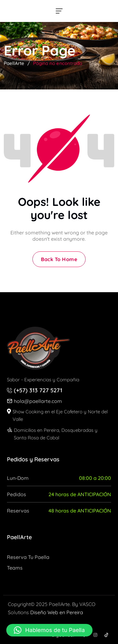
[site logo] (38, 348)
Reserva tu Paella (28, 557)
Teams (15, 568)
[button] (49, 630)
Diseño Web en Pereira (57, 612)
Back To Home (59, 259)
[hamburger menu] (59, 11)
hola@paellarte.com (38, 401)
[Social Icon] (95, 635)
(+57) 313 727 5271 (38, 390)
